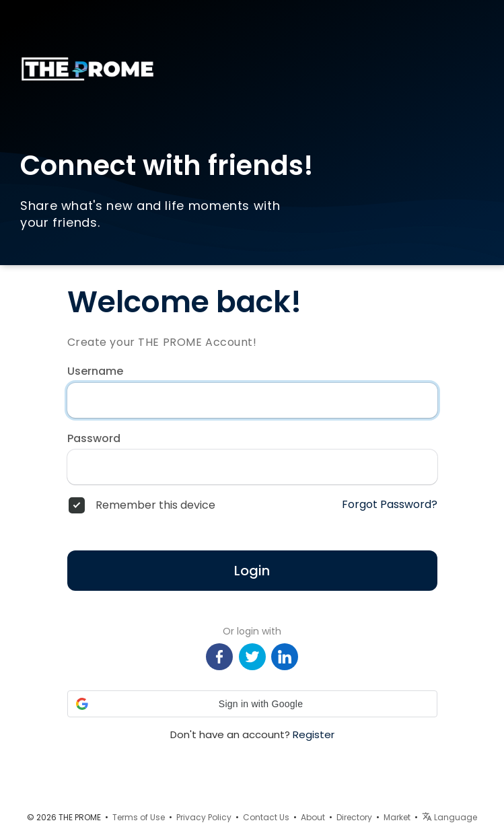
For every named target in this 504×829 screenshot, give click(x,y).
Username (95, 371)
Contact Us (266, 817)
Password (94, 439)
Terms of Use (139, 817)
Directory (354, 817)
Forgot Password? (390, 505)
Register (314, 734)
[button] (252, 704)
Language (449, 817)
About (313, 817)
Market (397, 817)
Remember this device (155, 505)
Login (252, 571)
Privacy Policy (204, 817)
